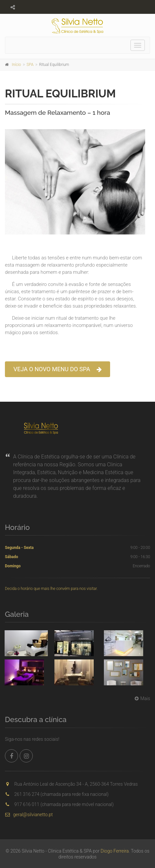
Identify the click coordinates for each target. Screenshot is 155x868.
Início (16, 65)
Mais (142, 698)
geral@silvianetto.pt (29, 815)
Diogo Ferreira (115, 851)
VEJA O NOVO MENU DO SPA (58, 369)
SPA (30, 65)
